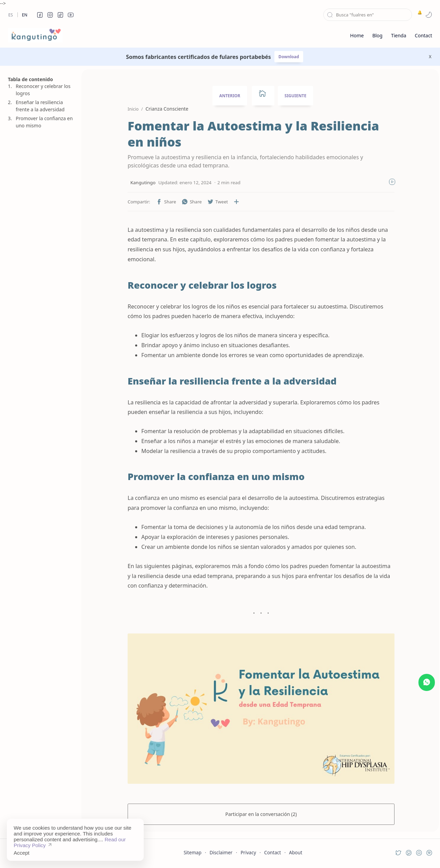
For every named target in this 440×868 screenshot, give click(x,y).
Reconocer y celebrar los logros (43, 90)
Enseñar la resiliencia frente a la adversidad (40, 106)
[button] (40, 15)
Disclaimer (221, 852)
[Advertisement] (40, 467)
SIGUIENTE (296, 96)
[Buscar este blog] (368, 15)
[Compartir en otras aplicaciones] (236, 202)
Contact (273, 852)
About (296, 852)
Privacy (248, 852)
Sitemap (193, 852)
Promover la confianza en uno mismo (44, 122)
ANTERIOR (230, 96)
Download (289, 57)
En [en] (25, 15)
